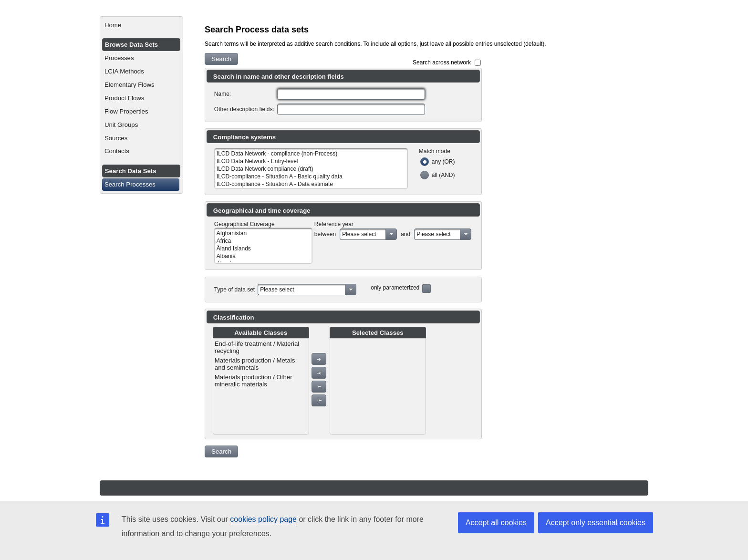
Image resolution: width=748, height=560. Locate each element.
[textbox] (351, 94)
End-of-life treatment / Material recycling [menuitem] (257, 347)
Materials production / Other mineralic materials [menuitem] (254, 381)
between (325, 234)
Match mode (435, 151)
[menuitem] (141, 25)
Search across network (442, 62)
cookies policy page (263, 519)
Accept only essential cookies (596, 523)
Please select (359, 234)
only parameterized (395, 288)
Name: (223, 94)
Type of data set (234, 290)
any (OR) (443, 162)
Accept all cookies (496, 523)
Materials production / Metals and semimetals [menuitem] (255, 364)
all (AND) (443, 175)
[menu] (261, 386)
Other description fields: (244, 109)
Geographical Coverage (244, 224)
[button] (221, 59)
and (405, 234)
